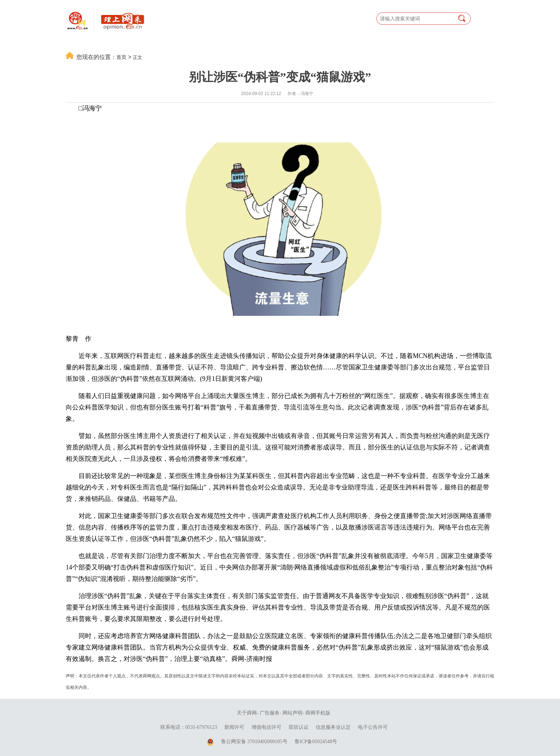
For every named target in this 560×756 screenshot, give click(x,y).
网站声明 (292, 713)
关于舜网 (247, 713)
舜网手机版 (318, 713)
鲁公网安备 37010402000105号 (254, 742)
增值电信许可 (266, 727)
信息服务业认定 (333, 727)
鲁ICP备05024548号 (316, 742)
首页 (121, 57)
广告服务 (270, 713)
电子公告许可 (373, 727)
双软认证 (299, 727)
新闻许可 (234, 727)
